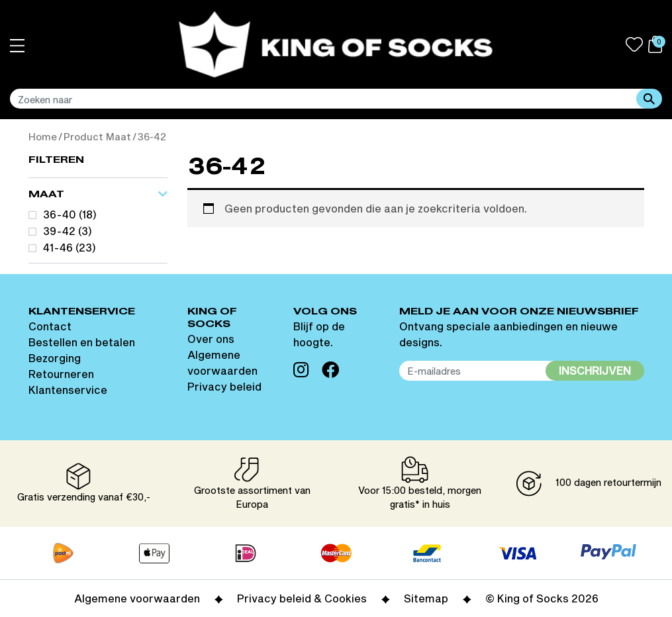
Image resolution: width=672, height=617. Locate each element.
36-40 (60, 215)
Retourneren (61, 374)
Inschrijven (595, 370)
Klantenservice (68, 390)
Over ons (211, 339)
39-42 (59, 231)
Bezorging (55, 358)
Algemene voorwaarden (137, 598)
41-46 (58, 248)
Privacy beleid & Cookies (302, 598)
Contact (50, 326)
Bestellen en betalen (82, 342)
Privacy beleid (224, 386)
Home (43, 137)
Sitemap (426, 598)
